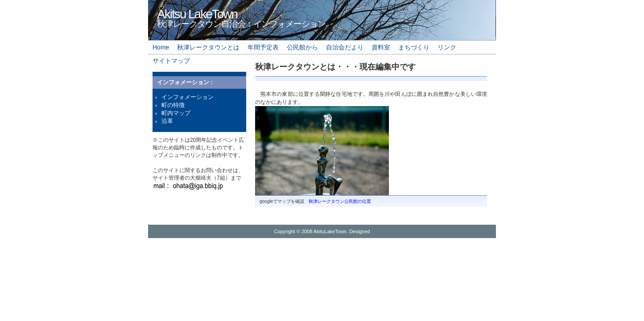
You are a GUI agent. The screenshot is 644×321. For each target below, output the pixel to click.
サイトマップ (171, 61)
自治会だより (345, 47)
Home (161, 47)
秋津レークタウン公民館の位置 (340, 201)
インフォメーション (188, 97)
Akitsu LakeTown (197, 14)
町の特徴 (173, 105)
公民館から (302, 47)
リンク (447, 47)
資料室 (381, 47)
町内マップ (176, 113)
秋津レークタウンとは (208, 47)
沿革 (167, 121)
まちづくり (414, 47)
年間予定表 (263, 47)
